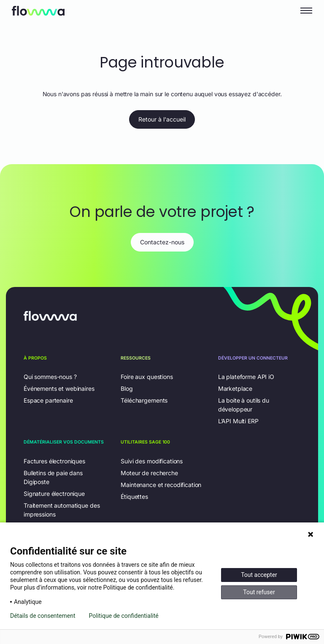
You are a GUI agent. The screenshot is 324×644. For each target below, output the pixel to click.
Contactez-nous (162, 242)
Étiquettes (134, 497)
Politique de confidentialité (124, 616)
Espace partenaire (48, 400)
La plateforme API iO (246, 377)
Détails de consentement (43, 616)
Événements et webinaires (59, 388)
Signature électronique (54, 494)
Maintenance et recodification (161, 485)
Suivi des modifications (152, 461)
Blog (127, 388)
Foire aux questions (147, 377)
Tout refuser (259, 592)
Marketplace (235, 388)
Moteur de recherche (149, 473)
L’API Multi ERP (238, 421)
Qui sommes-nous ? (50, 377)
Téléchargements (144, 400)
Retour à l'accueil (162, 119)
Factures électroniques (54, 461)
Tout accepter (259, 575)
